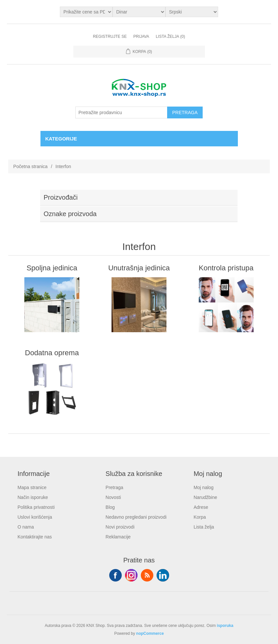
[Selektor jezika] (192, 12)
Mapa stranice (32, 487)
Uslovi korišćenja (35, 517)
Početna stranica (30, 166)
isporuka (225, 626)
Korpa (200, 517)
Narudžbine (205, 497)
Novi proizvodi (120, 527)
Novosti (113, 497)
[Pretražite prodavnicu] (121, 112)
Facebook (115, 575)
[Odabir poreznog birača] (86, 12)
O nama (26, 527)
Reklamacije (118, 537)
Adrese (201, 507)
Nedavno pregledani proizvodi (136, 517)
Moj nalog (203, 487)
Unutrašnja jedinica (139, 268)
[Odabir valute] (139, 12)
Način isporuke (33, 497)
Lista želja (204, 527)
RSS (147, 575)
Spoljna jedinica (52, 268)
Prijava (141, 37)
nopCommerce (150, 633)
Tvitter (131, 575)
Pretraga (114, 487)
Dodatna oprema (52, 353)
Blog (110, 507)
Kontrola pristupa (226, 268)
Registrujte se (110, 37)
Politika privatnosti (36, 507)
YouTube (163, 575)
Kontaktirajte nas (35, 537)
